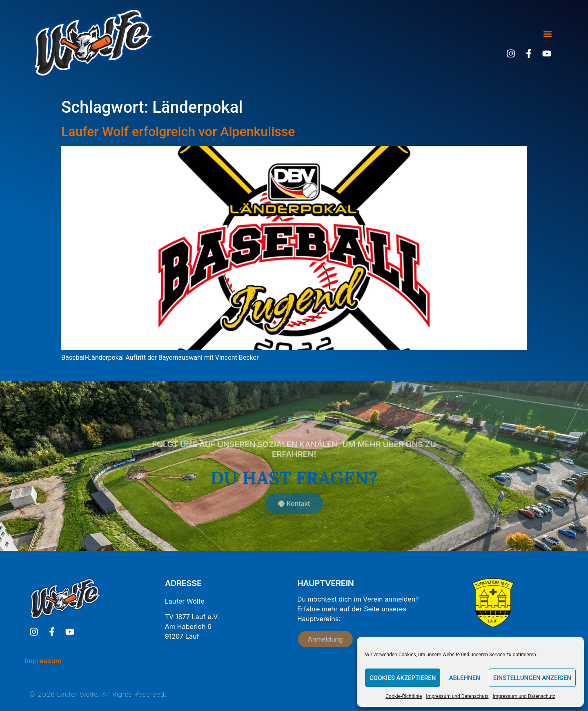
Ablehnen (464, 678)
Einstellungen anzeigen (532, 678)
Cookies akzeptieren (403, 678)
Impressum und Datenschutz (457, 696)
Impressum (43, 661)
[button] (547, 34)
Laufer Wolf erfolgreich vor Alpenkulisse (178, 132)
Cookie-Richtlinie (404, 696)
